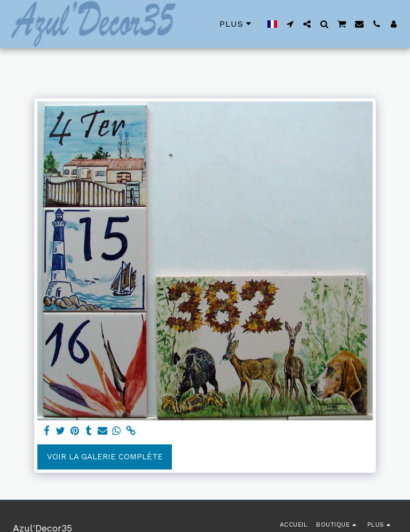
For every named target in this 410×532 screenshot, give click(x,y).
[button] (290, 24)
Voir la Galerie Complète (105, 457)
